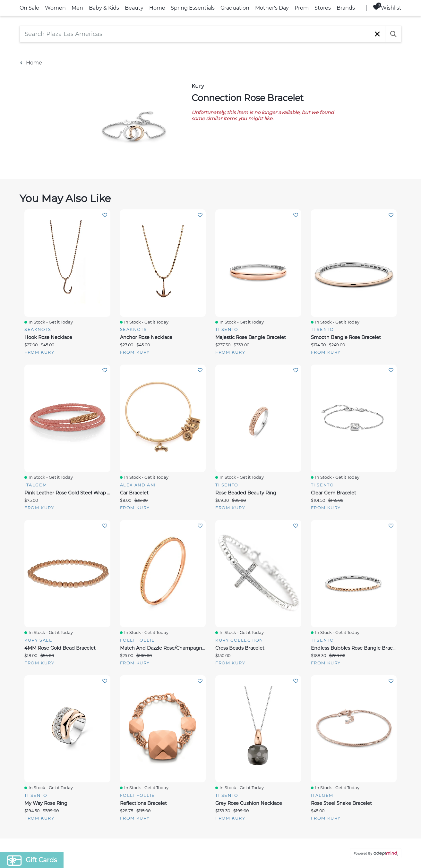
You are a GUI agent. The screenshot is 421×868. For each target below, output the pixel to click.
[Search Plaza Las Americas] (194, 34)
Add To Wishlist (105, 215)
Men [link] (77, 8)
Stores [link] (323, 8)
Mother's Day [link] (272, 8)
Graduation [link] (235, 8)
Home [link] (157, 8)
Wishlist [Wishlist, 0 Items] (387, 8)
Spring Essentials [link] (193, 8)
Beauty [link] (134, 8)
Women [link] (55, 8)
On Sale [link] (29, 8)
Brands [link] (346, 8)
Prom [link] (302, 8)
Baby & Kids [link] (104, 8)
